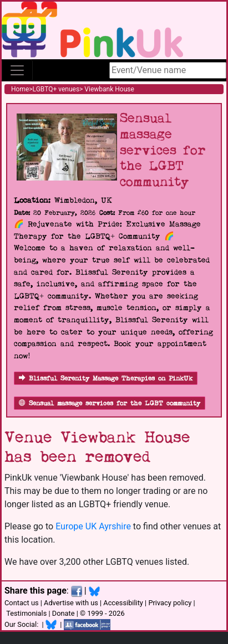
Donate (64, 613)
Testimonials (26, 613)
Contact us (22, 603)
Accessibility (123, 603)
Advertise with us (71, 603)
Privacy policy (170, 603)
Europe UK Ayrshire (93, 526)
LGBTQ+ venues (56, 89)
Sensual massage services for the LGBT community (110, 403)
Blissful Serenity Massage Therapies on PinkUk (106, 378)
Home (20, 89)
